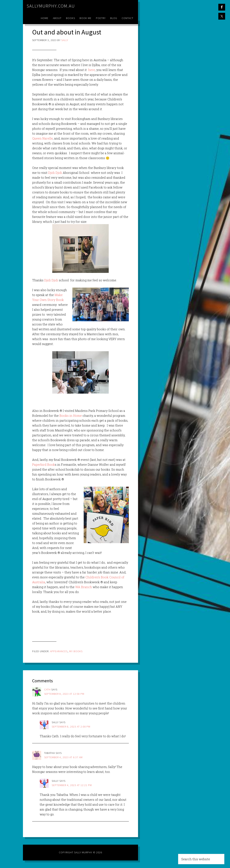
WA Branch (84, 587)
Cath (47, 689)
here (92, 70)
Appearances (59, 651)
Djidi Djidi (55, 173)
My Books (76, 651)
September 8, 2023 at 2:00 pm (71, 727)
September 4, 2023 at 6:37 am (63, 757)
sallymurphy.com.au (51, 6)
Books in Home (71, 416)
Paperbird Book (44, 465)
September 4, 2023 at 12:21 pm (72, 785)
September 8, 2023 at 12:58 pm (64, 694)
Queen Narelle (43, 138)
